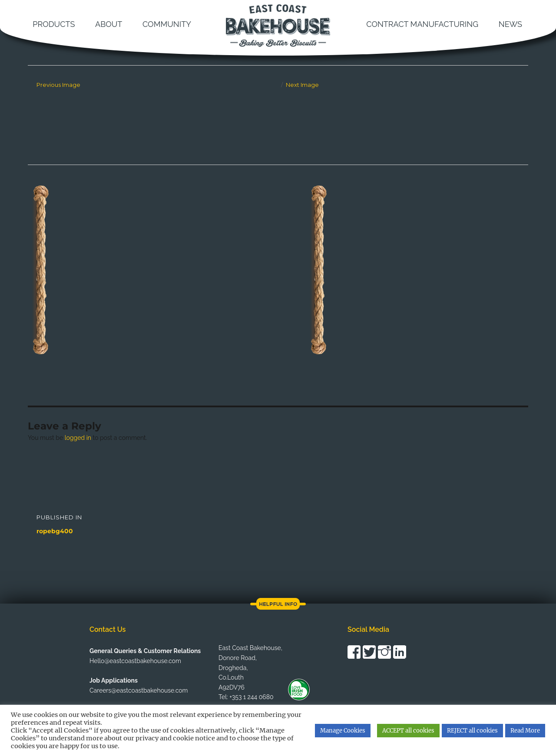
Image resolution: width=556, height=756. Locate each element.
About (109, 24)
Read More (525, 731)
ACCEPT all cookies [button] (408, 731)
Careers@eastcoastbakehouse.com (139, 690)
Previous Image (58, 85)
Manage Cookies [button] (343, 731)
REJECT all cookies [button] (472, 731)
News (510, 24)
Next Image (302, 85)
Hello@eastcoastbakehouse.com (135, 661)
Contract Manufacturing (422, 24)
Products (54, 24)
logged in (78, 438)
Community (167, 24)
